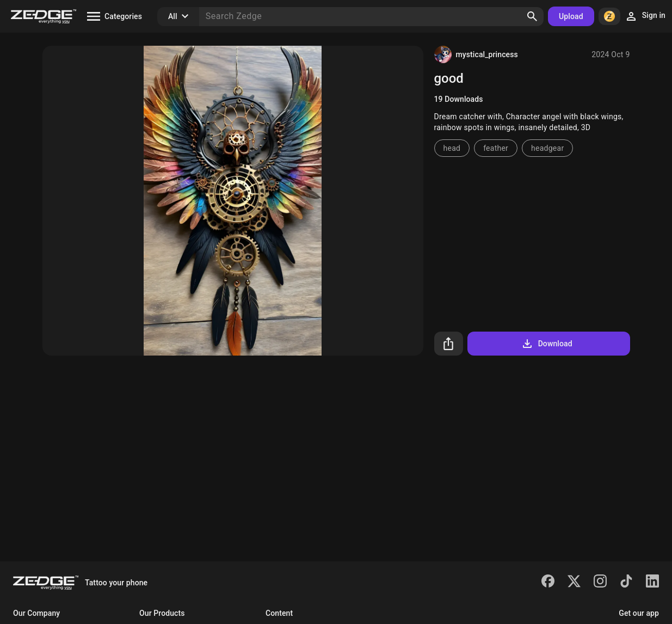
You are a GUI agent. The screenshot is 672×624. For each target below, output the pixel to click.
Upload (571, 16)
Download (547, 344)
